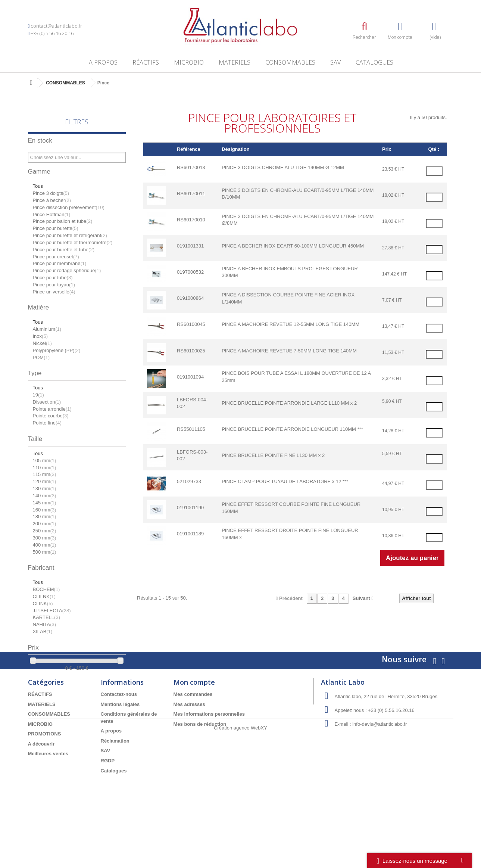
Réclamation (115, 791)
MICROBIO (189, 62)
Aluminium (47, 329)
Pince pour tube (53, 278)
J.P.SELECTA (52, 611)
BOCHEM (46, 589)
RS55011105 (191, 429)
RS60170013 (191, 167)
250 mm (45, 531)
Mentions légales (120, 754)
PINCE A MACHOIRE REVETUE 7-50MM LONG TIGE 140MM (289, 351)
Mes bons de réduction (200, 774)
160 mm (45, 510)
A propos (103, 62)
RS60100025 (191, 351)
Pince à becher (52, 200)
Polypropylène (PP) (57, 350)
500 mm (45, 552)
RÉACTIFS (146, 62)
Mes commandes (193, 744)
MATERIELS (235, 62)
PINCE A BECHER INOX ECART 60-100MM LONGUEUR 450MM (293, 246)
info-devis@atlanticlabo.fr (380, 774)
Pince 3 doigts (51, 193)
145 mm (45, 503)
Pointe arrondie (52, 409)
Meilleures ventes (48, 804)
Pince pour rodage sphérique (67, 270)
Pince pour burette (56, 228)
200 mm (45, 524)
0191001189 (190, 534)
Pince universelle (54, 292)
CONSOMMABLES (290, 62)
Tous (38, 186)
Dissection (47, 402)
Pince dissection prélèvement (69, 207)
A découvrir (41, 794)
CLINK (43, 603)
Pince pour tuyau (54, 285)
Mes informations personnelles (209, 764)
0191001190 (190, 508)
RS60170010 (191, 220)
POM (41, 357)
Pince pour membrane (60, 263)
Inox (40, 336)
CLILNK (44, 596)
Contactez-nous (119, 744)
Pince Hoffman (52, 214)
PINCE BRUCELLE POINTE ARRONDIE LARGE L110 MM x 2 (289, 403)
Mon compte (194, 732)
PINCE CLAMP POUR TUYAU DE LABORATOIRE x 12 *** (285, 481)
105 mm (45, 461)
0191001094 (190, 377)
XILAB (43, 631)
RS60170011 (191, 194)
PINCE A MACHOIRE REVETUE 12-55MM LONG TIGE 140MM (291, 324)
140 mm (45, 496)
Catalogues (374, 62)
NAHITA (45, 624)
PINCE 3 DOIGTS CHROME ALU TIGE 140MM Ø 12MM (283, 167)
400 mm (45, 545)
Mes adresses (189, 754)
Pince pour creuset (56, 257)
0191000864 (190, 298)
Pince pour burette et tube (64, 250)
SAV (335, 62)
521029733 (189, 481)
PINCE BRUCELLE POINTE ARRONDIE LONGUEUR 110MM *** (292, 429)
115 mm (45, 474)
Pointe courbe (51, 416)
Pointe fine (47, 423)
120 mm (45, 481)
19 (38, 395)
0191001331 (190, 246)
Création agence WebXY (240, 847)
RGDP (108, 811)
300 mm (45, 538)
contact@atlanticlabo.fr (56, 26)
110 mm (45, 468)
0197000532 (190, 272)
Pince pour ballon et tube (63, 221)
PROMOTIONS (45, 784)
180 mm (45, 517)
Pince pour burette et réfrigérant (70, 235)
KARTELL (46, 617)
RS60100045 (191, 324)
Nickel (42, 343)
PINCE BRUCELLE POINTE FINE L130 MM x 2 (273, 455)
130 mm (45, 489)
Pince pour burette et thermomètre (73, 242)
